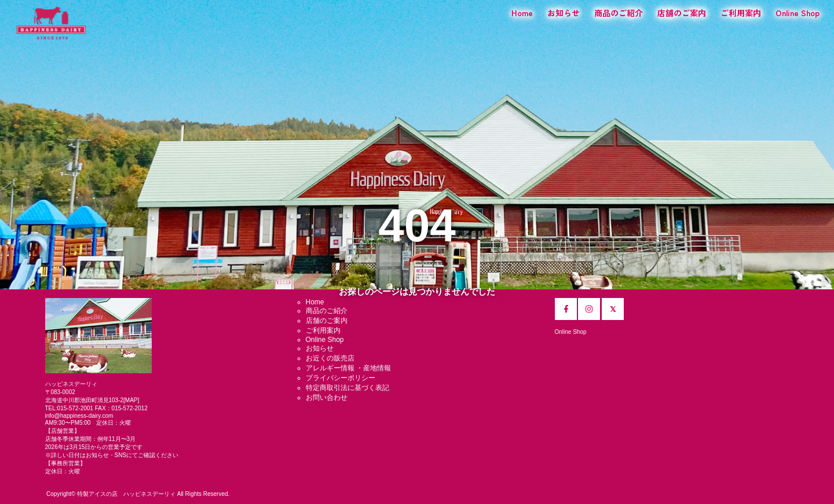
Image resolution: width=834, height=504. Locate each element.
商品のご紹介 (619, 13)
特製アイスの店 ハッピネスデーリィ (126, 494)
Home (522, 13)
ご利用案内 (741, 13)
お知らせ (564, 13)
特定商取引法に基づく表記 (348, 388)
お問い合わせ (327, 398)
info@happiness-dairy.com (79, 416)
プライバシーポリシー (341, 378)
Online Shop (798, 13)
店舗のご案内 (682, 13)
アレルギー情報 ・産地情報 (348, 368)
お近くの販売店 (330, 358)
